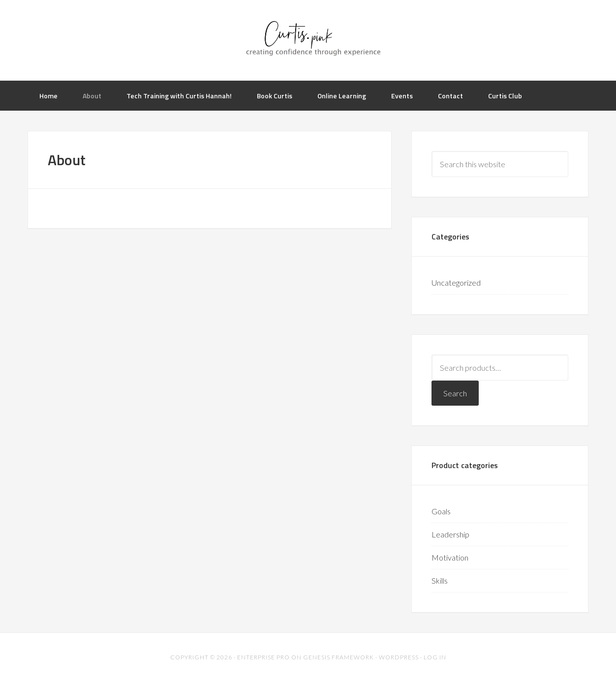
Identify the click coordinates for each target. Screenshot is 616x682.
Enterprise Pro (263, 657)
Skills (440, 580)
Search (455, 393)
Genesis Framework (339, 657)
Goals (441, 511)
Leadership (450, 534)
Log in (435, 657)
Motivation (450, 557)
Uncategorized (456, 282)
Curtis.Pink (308, 39)
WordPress (399, 657)
